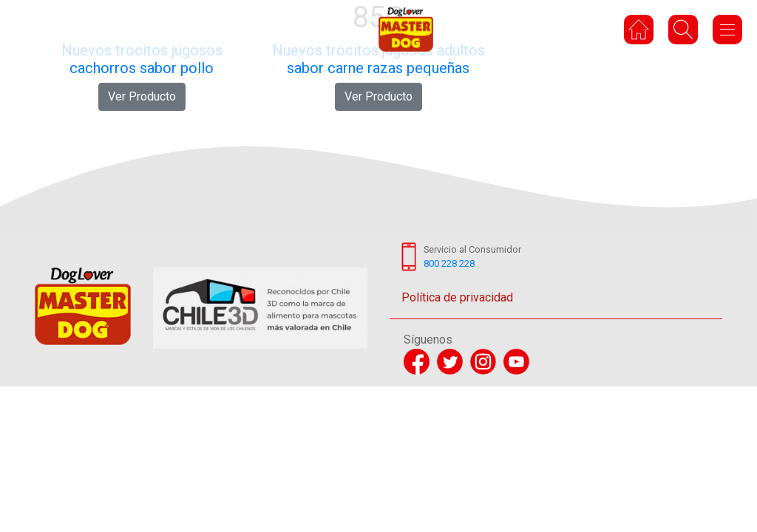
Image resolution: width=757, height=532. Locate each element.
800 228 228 (449, 263)
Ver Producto (142, 96)
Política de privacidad (457, 297)
